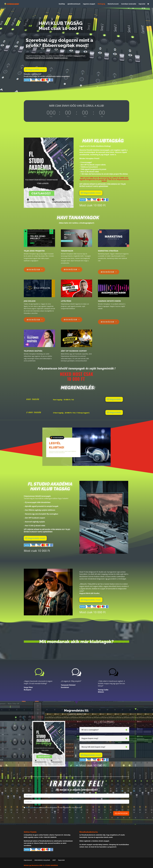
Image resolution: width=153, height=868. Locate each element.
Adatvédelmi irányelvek (42, 860)
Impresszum (28, 860)
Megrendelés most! (35, 70)
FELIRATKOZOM (121, 813)
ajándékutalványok (74, 4)
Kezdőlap (62, 4)
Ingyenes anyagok (89, 4)
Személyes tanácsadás (129, 4)
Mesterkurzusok (113, 4)
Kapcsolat (142, 4)
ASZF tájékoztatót (32, 807)
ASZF (54, 860)
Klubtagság (101, 4)
